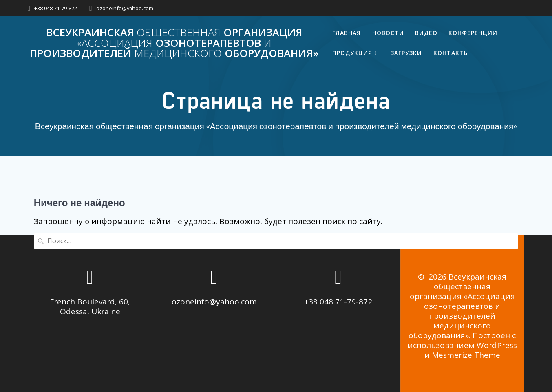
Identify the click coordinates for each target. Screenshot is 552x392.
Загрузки (406, 53)
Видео (426, 33)
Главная (347, 33)
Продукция (352, 53)
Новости (388, 33)
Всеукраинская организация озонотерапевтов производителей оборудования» (174, 43)
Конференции (473, 33)
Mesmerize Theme (466, 355)
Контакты (451, 53)
